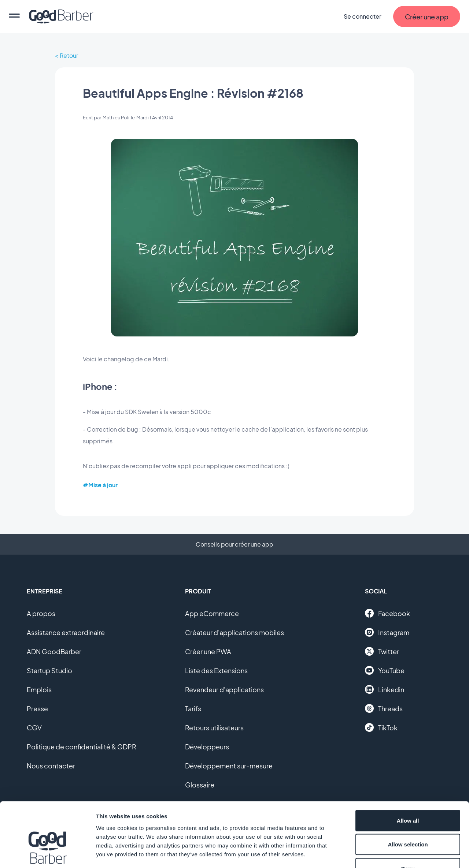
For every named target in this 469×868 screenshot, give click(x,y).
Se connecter (363, 16)
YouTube (385, 670)
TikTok (381, 727)
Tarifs (193, 709)
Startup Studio (49, 670)
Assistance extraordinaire (66, 632)
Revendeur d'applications (224, 690)
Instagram (387, 632)
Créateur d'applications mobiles (234, 632)
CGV (34, 728)
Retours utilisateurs (214, 728)
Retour (69, 55)
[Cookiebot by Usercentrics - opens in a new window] (47, 854)
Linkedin (385, 689)
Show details (385, 854)
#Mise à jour (100, 485)
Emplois (39, 690)
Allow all (408, 772)
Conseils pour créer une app (234, 544)
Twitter (382, 651)
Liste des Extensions (216, 670)
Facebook (387, 613)
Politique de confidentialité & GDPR (82, 747)
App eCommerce (212, 613)
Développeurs (207, 747)
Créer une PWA (208, 651)
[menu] (14, 16)
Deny (408, 820)
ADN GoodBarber (54, 651)
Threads (384, 708)
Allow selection (408, 796)
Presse (37, 709)
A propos (41, 613)
